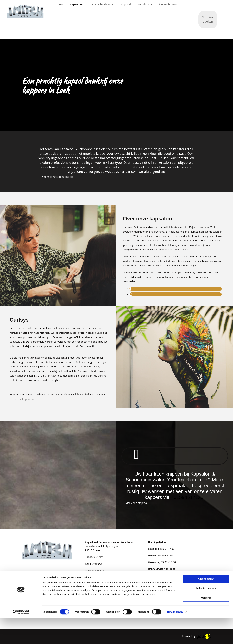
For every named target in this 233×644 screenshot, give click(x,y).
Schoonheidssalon (102, 4)
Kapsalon (76, 4)
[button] (57, 177)
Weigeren (206, 623)
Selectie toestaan (206, 614)
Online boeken (168, 4)
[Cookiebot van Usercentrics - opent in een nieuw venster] (21, 638)
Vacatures (144, 4)
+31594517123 (187, 497)
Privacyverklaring (95, 571)
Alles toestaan (206, 604)
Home (59, 4)
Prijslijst (126, 4)
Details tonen (175, 638)
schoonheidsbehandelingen (182, 265)
